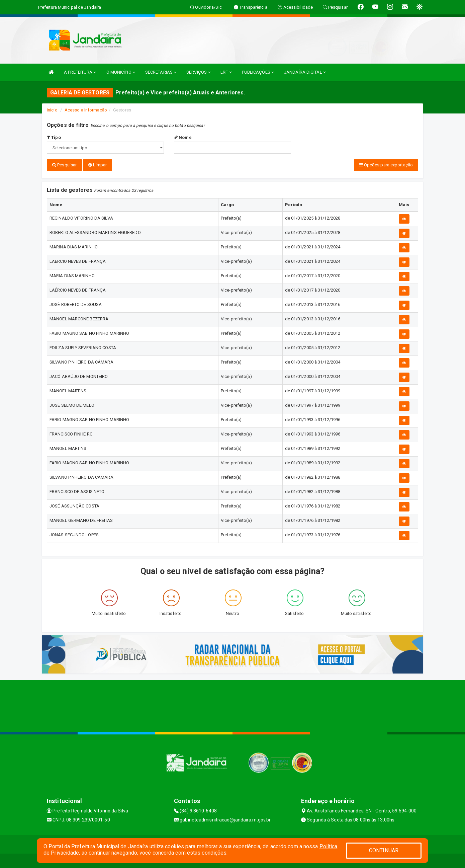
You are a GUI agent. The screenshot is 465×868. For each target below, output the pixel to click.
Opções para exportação (386, 165)
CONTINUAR (384, 850)
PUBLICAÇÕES (258, 72)
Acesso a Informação (86, 110)
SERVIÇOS (198, 72)
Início (52, 110)
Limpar (98, 165)
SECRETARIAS (161, 72)
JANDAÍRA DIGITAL (305, 72)
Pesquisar (64, 165)
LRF (226, 72)
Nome (183, 137)
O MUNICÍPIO (121, 72)
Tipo (54, 137)
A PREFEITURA (80, 72)
